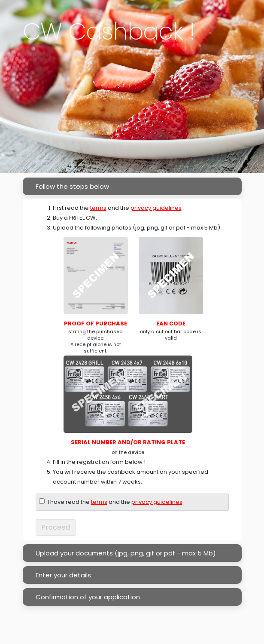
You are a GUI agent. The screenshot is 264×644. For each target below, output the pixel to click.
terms (98, 208)
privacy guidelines (156, 208)
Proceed (56, 527)
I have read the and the (115, 502)
